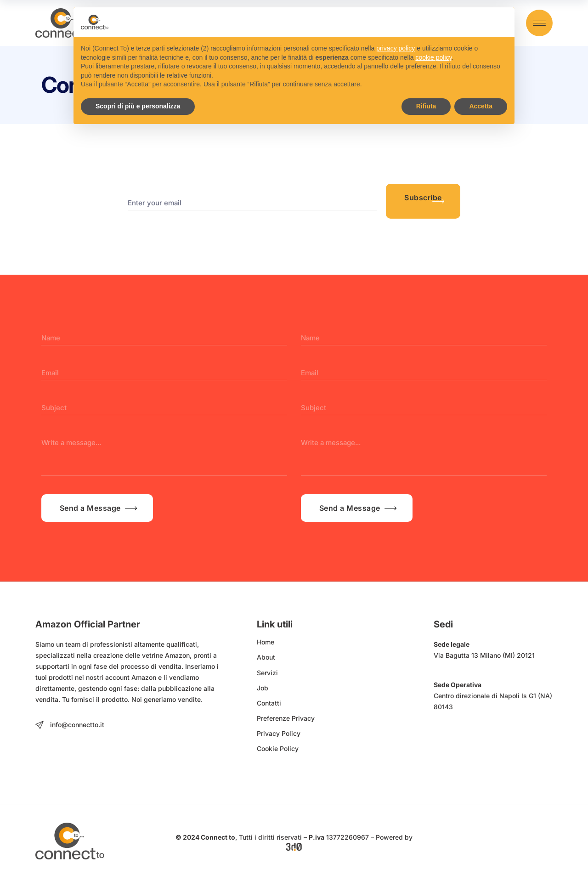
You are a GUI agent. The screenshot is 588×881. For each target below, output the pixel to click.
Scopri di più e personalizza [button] (138, 106)
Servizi (267, 673)
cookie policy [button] (433, 57)
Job (263, 688)
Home (266, 642)
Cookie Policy (278, 748)
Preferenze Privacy (286, 718)
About (266, 657)
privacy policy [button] (396, 48)
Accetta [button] (481, 106)
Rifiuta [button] (426, 106)
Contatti (269, 703)
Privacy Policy (279, 733)
